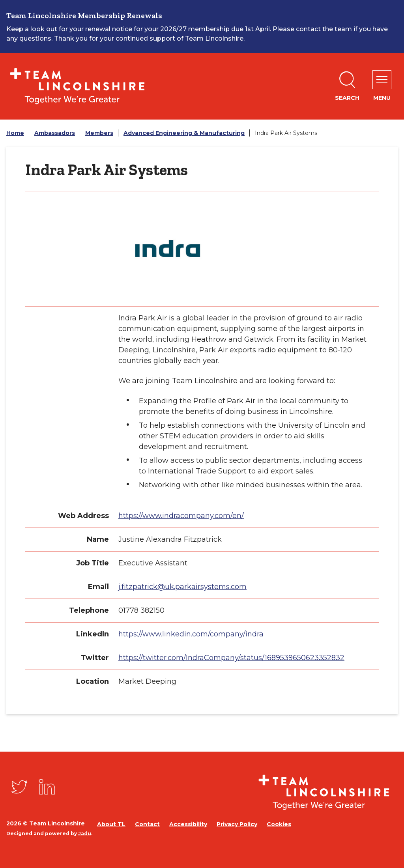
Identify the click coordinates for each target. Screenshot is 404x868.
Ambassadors (55, 133)
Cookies (279, 824)
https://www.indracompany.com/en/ (181, 516)
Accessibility (188, 824)
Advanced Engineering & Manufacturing (184, 133)
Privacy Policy (237, 824)
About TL (111, 824)
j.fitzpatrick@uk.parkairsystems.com (182, 587)
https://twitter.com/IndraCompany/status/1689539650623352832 (231, 658)
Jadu (85, 833)
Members (99, 133)
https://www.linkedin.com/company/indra (191, 634)
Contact (147, 824)
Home (15, 133)
